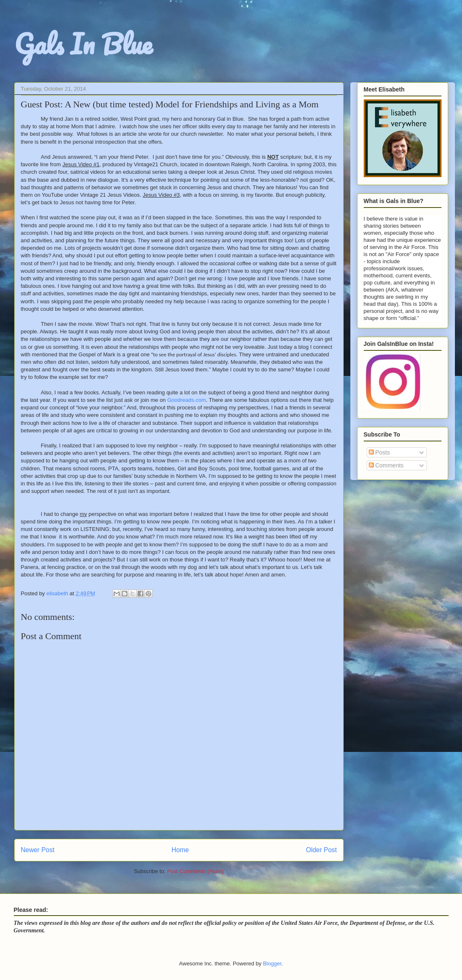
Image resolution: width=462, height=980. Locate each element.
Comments (386, 465)
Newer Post (38, 850)
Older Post (322, 850)
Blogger (272, 963)
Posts (379, 452)
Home (180, 850)
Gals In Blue (83, 44)
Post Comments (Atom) (195, 871)
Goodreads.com (187, 400)
